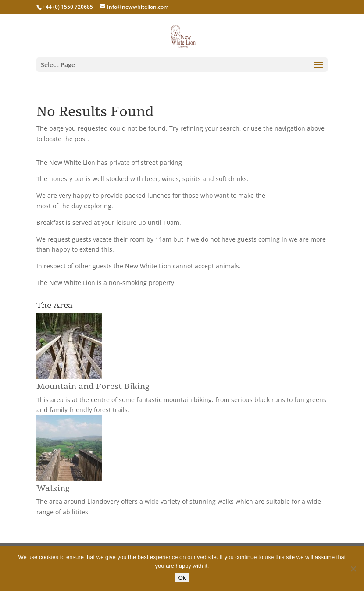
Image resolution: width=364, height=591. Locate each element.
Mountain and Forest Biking (93, 386)
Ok (182, 578)
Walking (53, 488)
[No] (353, 569)
